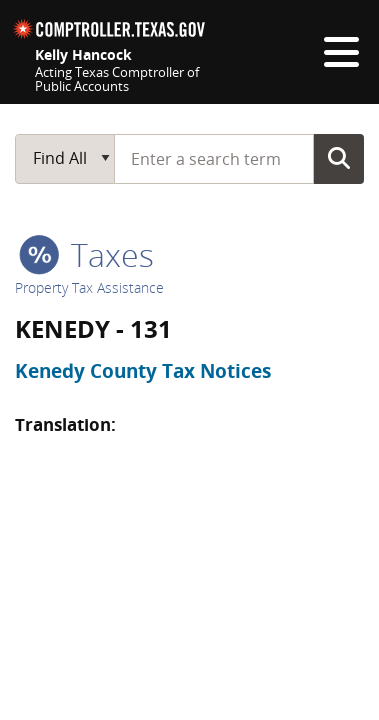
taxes (86, 254)
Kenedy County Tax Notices (143, 371)
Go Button (339, 158)
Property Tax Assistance (89, 287)
